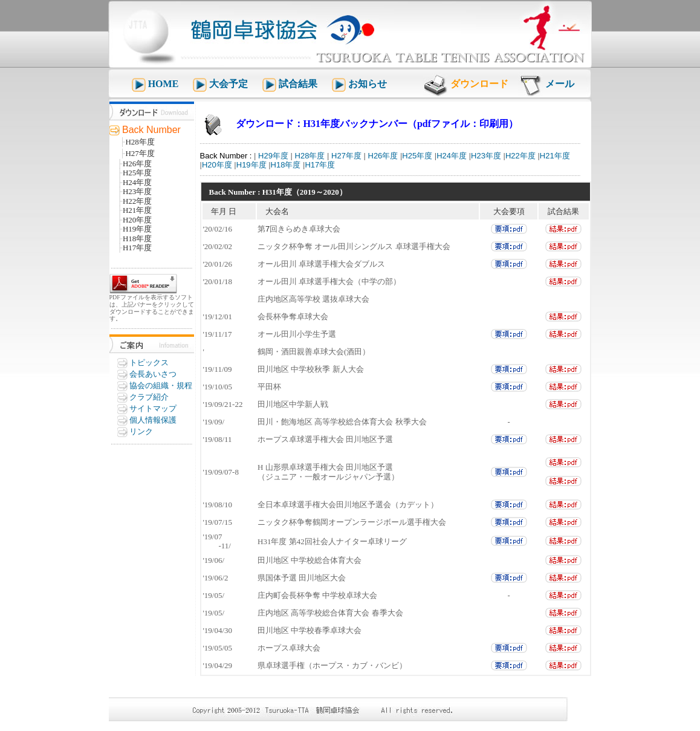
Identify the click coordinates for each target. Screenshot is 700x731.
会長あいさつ (153, 374)
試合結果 (299, 84)
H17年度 (320, 165)
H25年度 (417, 156)
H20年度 (217, 165)
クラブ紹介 (149, 397)
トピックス (149, 362)
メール (560, 84)
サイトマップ (153, 408)
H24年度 (452, 156)
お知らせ (368, 84)
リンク (141, 431)
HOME (164, 84)
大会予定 (230, 84)
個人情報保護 (153, 420)
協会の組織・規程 (161, 385)
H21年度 (555, 156)
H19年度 (251, 165)
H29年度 (272, 156)
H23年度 (486, 156)
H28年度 (309, 156)
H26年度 (382, 156)
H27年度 (345, 156)
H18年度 (286, 165)
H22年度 (520, 156)
